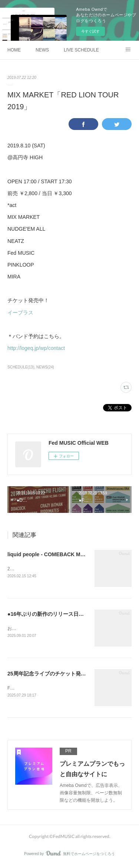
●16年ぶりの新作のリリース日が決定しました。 (64, 615)
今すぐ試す (90, 31)
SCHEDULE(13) (21, 367)
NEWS (42, 50)
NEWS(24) (45, 367)
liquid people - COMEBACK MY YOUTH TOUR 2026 (70, 554)
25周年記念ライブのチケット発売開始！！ (57, 675)
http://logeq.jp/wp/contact (36, 348)
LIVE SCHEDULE (81, 50)
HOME (14, 50)
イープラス (20, 313)
